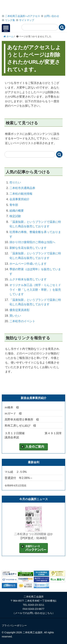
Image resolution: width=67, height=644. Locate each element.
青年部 (14, 205)
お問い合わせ (52, 16)
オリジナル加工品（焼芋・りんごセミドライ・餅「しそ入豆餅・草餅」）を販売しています (35, 290)
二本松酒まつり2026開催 (30, 534)
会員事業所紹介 (19, 199)
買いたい (15, 316)
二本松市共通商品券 (22, 188)
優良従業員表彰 (19, 310)
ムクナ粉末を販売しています (28, 279)
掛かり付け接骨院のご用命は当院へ (32, 242)
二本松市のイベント (22, 321)
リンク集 (10, 20)
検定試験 (15, 216)
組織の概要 (17, 211)
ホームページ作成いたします (28, 264)
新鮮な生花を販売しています (28, 248)
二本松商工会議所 (29, 7)
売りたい (15, 182)
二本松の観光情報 (21, 194)
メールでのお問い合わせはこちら (34, 613)
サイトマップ (27, 20)
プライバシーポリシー (14, 625)
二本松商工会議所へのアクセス (23, 16)
